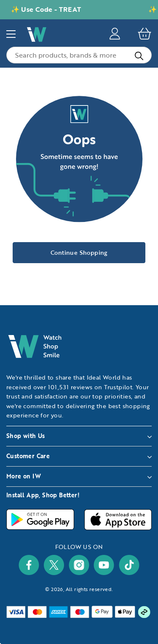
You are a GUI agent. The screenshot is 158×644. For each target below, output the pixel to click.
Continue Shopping (79, 252)
